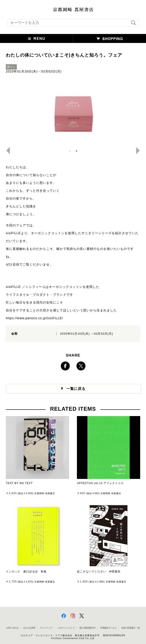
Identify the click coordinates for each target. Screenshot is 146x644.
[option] (73, 113)
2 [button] (76, 151)
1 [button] (70, 151)
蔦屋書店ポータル (108, 628)
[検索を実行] (132, 24)
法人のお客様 (29, 628)
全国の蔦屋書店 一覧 (130, 628)
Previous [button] (6, 151)
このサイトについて (66, 628)
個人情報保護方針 (87, 628)
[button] (37, 38)
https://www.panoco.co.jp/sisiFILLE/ (34, 318)
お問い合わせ (12, 628)
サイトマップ (46, 628)
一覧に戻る (76, 389)
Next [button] (140, 151)
